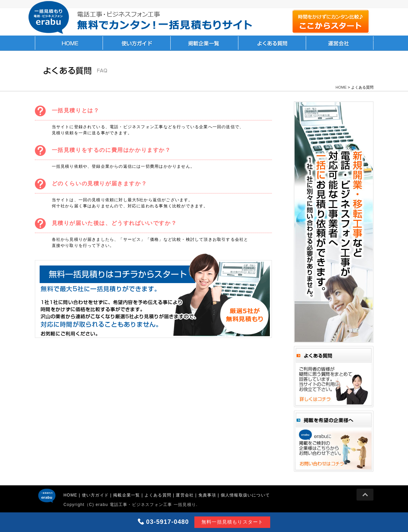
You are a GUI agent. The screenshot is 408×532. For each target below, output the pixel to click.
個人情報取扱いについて (245, 495)
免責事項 (207, 495)
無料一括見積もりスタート (232, 522)
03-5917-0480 (168, 522)
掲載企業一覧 (204, 43)
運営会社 (340, 43)
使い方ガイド (136, 43)
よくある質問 (272, 43)
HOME (69, 43)
